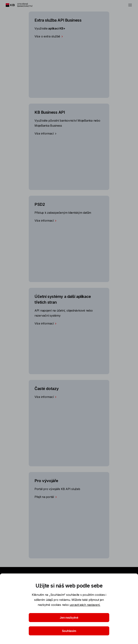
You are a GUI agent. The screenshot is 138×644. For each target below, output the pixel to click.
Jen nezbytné (69, 618)
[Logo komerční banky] (23, 5)
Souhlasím (69, 631)
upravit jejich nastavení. (85, 605)
